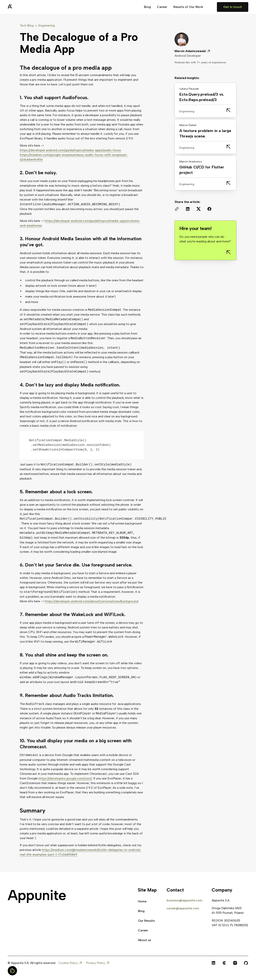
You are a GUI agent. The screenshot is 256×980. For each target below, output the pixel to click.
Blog (147, 7)
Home (142, 901)
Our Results (146, 921)
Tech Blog (27, 25)
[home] (19, 7)
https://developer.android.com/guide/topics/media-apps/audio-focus (70, 150)
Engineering (47, 25)
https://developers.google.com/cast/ (65, 778)
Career (162, 7)
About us (145, 940)
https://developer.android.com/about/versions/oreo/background (92, 601)
